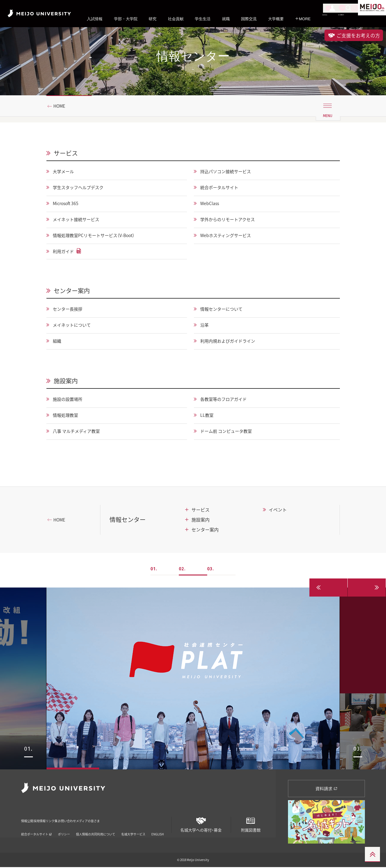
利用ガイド (66, 252)
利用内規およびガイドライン (232, 342)
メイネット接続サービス (80, 220)
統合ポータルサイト (222, 188)
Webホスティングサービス (229, 236)
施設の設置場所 (71, 400)
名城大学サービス (133, 827)
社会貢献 (176, 19)
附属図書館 (251, 823)
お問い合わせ (107, 818)
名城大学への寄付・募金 (201, 823)
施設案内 (66, 382)
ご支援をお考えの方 (354, 35)
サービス (66, 153)
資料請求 (326, 789)
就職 (226, 19)
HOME (62, 106)
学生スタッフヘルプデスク (83, 188)
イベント (278, 510)
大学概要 (276, 19)
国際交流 (249, 19)
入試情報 (95, 19)
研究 (153, 19)
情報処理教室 (68, 416)
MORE (303, 19)
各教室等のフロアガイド (227, 400)
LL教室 (208, 416)
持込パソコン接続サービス (229, 172)
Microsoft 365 (69, 204)
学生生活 (203, 19)
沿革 (205, 326)
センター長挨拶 (71, 310)
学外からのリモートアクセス (232, 220)
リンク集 (78, 818)
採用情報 (54, 818)
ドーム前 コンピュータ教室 (230, 432)
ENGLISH (158, 827)
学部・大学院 (126, 19)
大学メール (66, 172)
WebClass (211, 204)
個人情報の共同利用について (96, 827)
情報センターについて (225, 310)
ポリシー (64, 827)
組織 (59, 342)
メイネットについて (75, 326)
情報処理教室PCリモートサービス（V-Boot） (100, 236)
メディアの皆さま (143, 818)
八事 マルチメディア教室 (81, 432)
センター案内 (72, 291)
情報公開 (29, 818)
